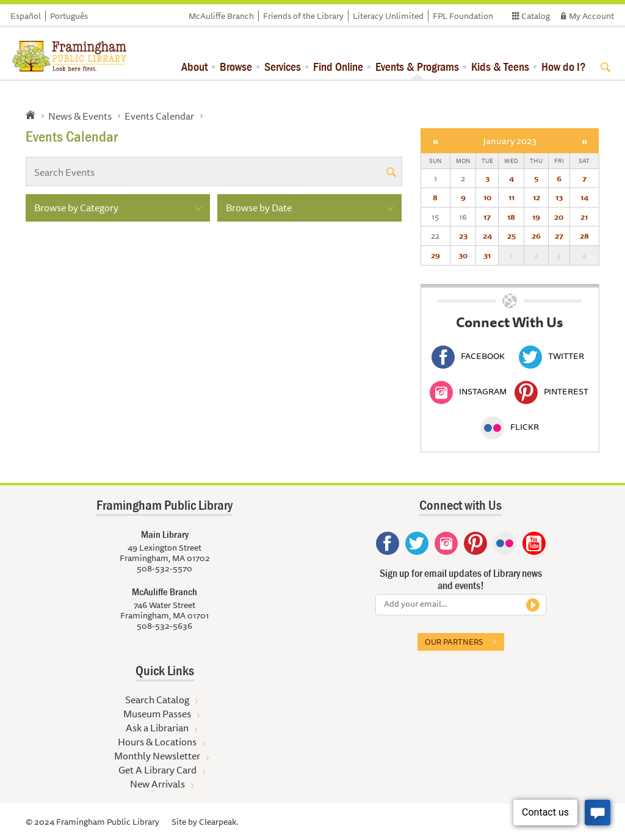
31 (487, 255)
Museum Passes (157, 714)
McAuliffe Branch (221, 16)
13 (559, 197)
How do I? (564, 66)
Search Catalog (157, 700)
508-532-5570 (164, 568)
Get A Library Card (157, 770)
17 (487, 217)
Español (26, 16)
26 (536, 236)
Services (283, 66)
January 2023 (510, 141)
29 (435, 255)
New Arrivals (157, 784)
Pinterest (551, 391)
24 (487, 236)
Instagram (468, 391)
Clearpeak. (219, 822)
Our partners (454, 642)
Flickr (510, 427)
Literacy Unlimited (388, 16)
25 (511, 236)
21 (584, 217)
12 (536, 197)
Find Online (338, 66)
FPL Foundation (463, 16)
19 (536, 217)
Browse (236, 66)
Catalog (536, 16)
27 (559, 236)
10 (487, 197)
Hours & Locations (157, 742)
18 (511, 217)
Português (69, 16)
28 (584, 236)
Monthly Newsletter (157, 756)
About (194, 66)
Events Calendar (159, 116)
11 (511, 197)
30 (463, 255)
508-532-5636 (164, 626)
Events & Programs (417, 66)
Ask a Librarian (157, 728)
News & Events (80, 116)
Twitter (551, 356)
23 (463, 236)
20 (559, 217)
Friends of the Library (303, 16)
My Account (591, 16)
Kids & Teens (500, 66)
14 (584, 197)
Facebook (468, 356)
